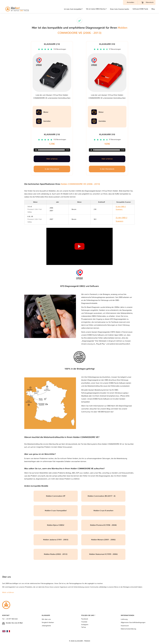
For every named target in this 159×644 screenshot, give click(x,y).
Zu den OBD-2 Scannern (122, 209)
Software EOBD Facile (140, 9)
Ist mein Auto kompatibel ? (73, 9)
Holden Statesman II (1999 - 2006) (103, 554)
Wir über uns (46, 619)
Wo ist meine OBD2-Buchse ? (96, 9)
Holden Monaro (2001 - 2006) (103, 540)
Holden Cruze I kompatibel (56, 511)
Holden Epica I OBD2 (56, 525)
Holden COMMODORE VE (112, 444)
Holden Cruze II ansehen (103, 511)
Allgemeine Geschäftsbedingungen (133, 623)
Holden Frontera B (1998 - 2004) (103, 525)
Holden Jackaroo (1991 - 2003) (56, 540)
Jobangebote (46, 626)
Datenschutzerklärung (128, 629)
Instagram (85, 625)
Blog (153, 9)
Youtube (84, 622)
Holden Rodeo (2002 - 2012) (56, 554)
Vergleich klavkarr (48, 623)
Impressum (125, 626)
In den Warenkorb (52, 169)
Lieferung (124, 619)
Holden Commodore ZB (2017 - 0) (103, 496)
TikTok (84, 627)
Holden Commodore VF (56, 496)
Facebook (85, 619)
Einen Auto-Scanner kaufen (120, 9)
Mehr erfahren (52, 159)
